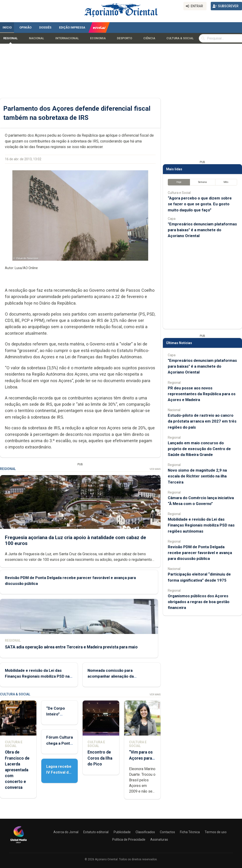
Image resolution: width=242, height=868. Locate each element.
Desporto (125, 38)
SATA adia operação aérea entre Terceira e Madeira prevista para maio (71, 647)
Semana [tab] (202, 182)
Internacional (67, 38)
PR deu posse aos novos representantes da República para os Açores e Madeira (202, 394)
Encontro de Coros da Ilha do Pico (100, 758)
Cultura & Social (180, 38)
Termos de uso (216, 832)
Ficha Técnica (190, 832)
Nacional (37, 38)
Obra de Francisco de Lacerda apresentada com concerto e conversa (17, 770)
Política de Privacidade (129, 840)
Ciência (149, 38)
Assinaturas (159, 840)
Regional (11, 38)
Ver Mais (155, 469)
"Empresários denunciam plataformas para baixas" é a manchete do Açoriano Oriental (202, 230)
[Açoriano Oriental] (18, 844)
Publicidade (122, 832)
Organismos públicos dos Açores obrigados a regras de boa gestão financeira (199, 602)
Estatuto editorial (96, 832)
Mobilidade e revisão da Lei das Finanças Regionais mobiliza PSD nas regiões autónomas (38, 676)
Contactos (167, 832)
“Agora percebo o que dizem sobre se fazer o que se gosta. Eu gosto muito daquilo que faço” (200, 204)
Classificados (145, 832)
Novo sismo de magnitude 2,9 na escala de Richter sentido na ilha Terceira (197, 476)
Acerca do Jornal (66, 832)
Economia (98, 38)
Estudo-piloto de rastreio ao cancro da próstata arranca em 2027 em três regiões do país (202, 421)
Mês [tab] (226, 182)
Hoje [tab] (179, 182)
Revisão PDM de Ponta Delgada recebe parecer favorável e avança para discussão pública (200, 553)
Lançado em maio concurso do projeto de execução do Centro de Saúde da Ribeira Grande (199, 449)
